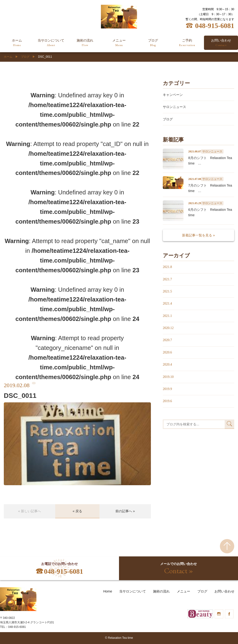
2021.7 (167, 279)
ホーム (17, 43)
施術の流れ (85, 43)
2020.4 (167, 364)
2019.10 (168, 377)
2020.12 (168, 328)
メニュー (119, 43)
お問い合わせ (224, 591)
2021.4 (167, 303)
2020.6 (167, 352)
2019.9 (167, 389)
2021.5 (167, 291)
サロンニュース (174, 107)
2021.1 (167, 316)
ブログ (153, 43)
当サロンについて (51, 43)
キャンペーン (173, 95)
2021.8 (167, 267)
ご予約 (187, 43)
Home (108, 591)
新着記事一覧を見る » (198, 235)
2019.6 (167, 401)
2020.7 (167, 340)
